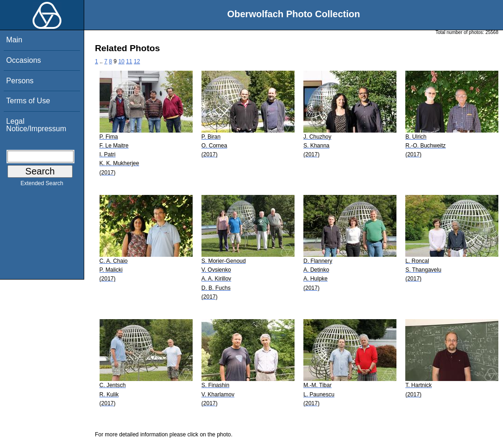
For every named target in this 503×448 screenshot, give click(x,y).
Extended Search (42, 185)
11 (129, 61)
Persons (20, 81)
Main (14, 40)
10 (121, 61)
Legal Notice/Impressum (36, 125)
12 (137, 61)
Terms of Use (28, 101)
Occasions (23, 60)
